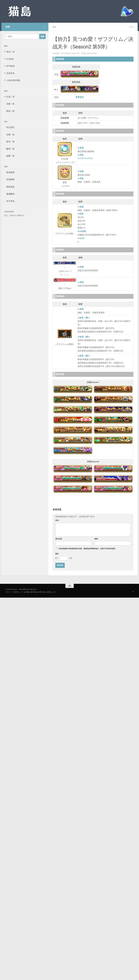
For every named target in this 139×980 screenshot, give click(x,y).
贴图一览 (9, 156)
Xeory (57, 53)
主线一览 (9, 134)
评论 (58, 520)
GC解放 (10, 59)
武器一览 (11, 97)
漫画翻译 (9, 194)
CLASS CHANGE (85, 158)
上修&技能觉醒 (13, 80)
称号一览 (9, 142)
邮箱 (96, 539)
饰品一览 (9, 111)
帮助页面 (9, 187)
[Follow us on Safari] (44, 27)
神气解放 (11, 66)
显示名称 (59, 539)
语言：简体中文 (10, 215)
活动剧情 (9, 179)
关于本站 (9, 201)
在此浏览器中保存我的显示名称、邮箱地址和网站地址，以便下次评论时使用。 (88, 548)
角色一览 (11, 52)
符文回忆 (9, 127)
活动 (54, 27)
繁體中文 (21, 215)
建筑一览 (9, 149)
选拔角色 (11, 73)
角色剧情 (9, 172)
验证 (57, 554)
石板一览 (9, 104)
